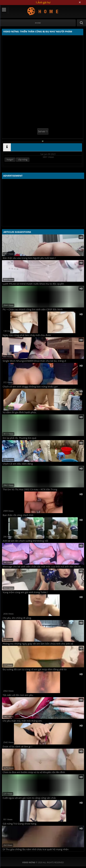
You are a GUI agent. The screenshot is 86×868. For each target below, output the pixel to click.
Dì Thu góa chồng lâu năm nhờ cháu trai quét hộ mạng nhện (36, 849)
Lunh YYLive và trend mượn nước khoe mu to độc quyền (33, 284)
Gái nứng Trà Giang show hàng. (20, 824)
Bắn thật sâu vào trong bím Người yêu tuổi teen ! (29, 258)
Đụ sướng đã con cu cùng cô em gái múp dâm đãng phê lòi (35, 669)
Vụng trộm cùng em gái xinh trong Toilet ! (25, 592)
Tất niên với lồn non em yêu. (18, 695)
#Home (38, 23)
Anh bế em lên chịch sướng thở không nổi (25, 541)
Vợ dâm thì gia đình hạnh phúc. (20, 412)
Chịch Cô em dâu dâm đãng (18, 464)
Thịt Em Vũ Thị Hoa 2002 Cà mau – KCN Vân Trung (30, 489)
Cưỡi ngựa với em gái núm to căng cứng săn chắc (29, 798)
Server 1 (43, 131)
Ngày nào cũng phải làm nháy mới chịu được (27, 335)
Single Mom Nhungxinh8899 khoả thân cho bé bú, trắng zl (34, 361)
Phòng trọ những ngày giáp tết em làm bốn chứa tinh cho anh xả (38, 644)
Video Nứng (43, 11)
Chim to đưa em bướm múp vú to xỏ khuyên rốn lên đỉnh (34, 772)
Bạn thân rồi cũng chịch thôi (18, 515)
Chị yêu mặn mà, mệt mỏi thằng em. (22, 721)
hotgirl (10, 160)
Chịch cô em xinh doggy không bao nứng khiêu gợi (30, 387)
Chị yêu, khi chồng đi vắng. (17, 618)
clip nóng (23, 160)
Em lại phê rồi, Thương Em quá (19, 438)
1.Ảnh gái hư (43, 2)
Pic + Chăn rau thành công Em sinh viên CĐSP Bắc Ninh (33, 309)
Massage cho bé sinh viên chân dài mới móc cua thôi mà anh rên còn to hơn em (43, 567)
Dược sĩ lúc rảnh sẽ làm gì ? (17, 747)
